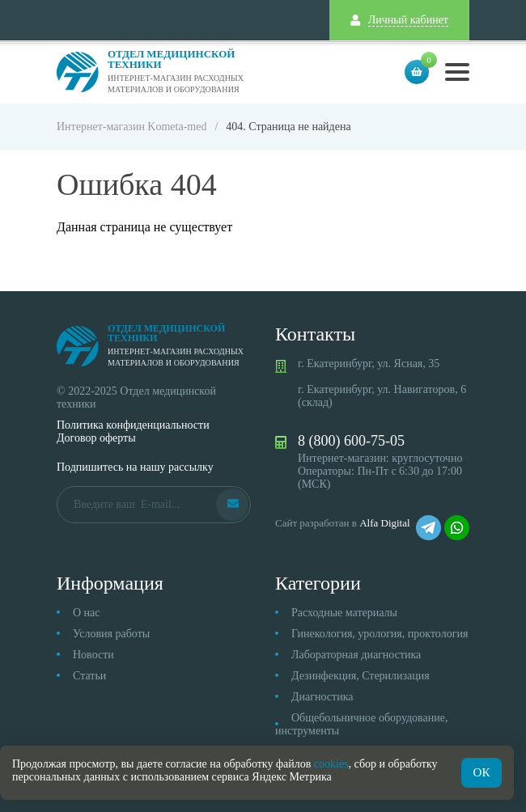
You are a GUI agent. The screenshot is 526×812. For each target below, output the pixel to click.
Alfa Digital (384, 523)
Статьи (89, 676)
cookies (331, 764)
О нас (87, 613)
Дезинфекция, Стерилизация (361, 676)
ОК (482, 772)
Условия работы (111, 634)
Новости (93, 655)
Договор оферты (96, 438)
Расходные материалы (344, 613)
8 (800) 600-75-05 (351, 441)
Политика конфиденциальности (133, 425)
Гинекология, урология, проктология (380, 634)
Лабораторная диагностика (356, 655)
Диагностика (322, 697)
